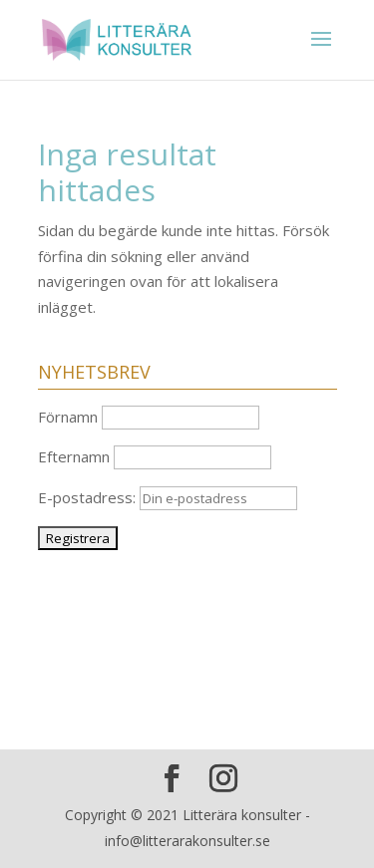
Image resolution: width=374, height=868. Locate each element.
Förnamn (68, 417)
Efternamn (74, 456)
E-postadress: (168, 497)
